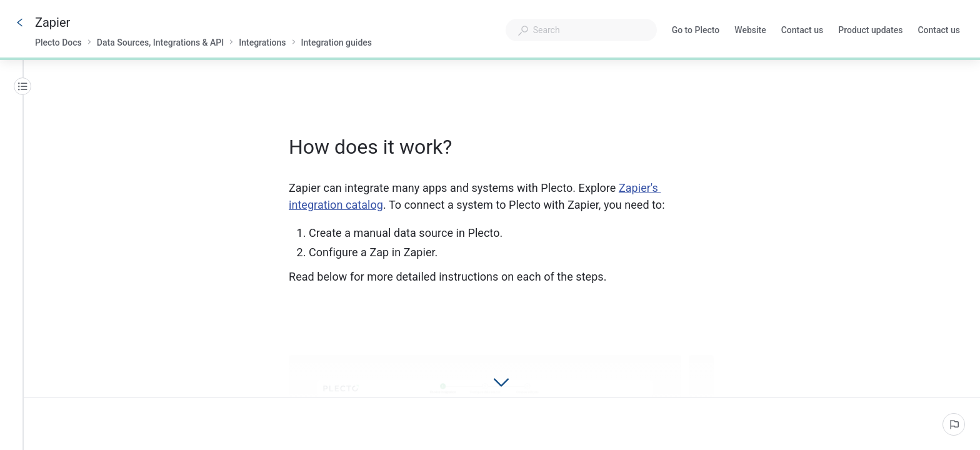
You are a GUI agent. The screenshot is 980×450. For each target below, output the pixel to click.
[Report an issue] (954, 424)
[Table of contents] (22, 86)
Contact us (802, 31)
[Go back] (20, 22)
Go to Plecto (696, 31)
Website (750, 31)
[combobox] (581, 30)
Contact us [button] (939, 30)
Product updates (870, 31)
